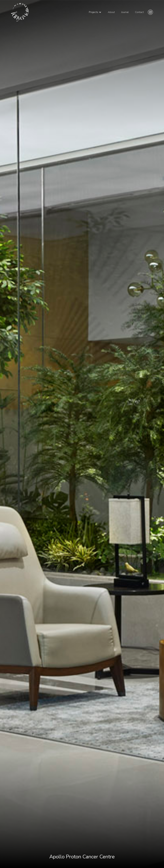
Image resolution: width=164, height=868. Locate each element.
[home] (20, 12)
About (111, 12)
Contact (139, 12)
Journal (125, 12)
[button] (95, 12)
